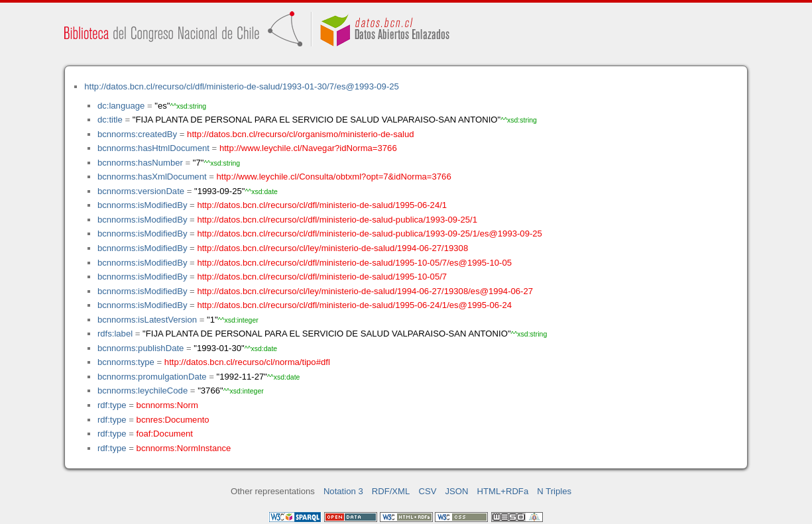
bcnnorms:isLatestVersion (147, 320)
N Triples (554, 491)
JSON (457, 491)
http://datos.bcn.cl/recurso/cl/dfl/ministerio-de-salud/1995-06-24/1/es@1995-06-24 (354, 305)
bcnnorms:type (126, 362)
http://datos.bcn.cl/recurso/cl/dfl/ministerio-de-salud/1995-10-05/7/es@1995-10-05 (354, 263)
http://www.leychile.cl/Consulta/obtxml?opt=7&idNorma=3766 (334, 177)
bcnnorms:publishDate (141, 348)
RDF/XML (391, 491)
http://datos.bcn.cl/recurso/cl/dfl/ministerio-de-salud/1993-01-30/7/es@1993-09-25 (242, 86)
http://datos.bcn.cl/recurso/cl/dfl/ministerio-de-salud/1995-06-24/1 (322, 205)
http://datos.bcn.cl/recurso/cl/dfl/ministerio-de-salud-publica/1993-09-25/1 (337, 220)
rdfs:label (115, 334)
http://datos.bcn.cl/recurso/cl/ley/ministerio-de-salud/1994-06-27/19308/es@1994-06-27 (365, 291)
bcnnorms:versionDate (141, 191)
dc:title (110, 120)
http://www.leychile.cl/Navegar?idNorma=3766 (308, 148)
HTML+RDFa (503, 491)
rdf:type (112, 405)
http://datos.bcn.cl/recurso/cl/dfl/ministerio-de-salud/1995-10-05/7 (322, 277)
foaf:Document (165, 434)
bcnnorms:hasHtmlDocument (153, 148)
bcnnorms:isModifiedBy (143, 205)
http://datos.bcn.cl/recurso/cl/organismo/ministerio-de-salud (300, 134)
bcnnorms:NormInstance (184, 448)
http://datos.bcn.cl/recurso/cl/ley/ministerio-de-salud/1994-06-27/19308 (332, 248)
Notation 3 (343, 491)
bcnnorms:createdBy (137, 134)
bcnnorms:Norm (167, 405)
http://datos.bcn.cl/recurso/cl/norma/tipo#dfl (247, 362)
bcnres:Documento (173, 420)
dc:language (121, 106)
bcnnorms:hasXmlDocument (152, 177)
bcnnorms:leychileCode (143, 391)
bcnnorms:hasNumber (140, 163)
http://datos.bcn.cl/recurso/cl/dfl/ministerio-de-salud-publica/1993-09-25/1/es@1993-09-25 (369, 234)
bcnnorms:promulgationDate (152, 377)
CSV (427, 491)
